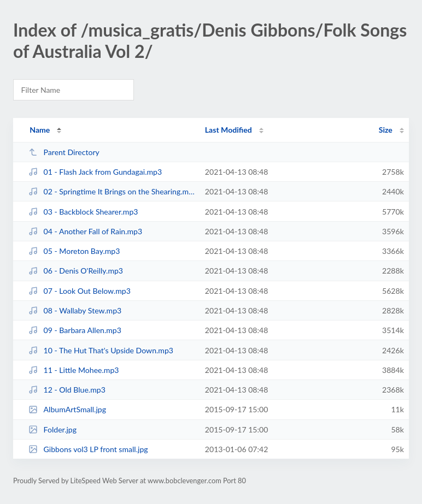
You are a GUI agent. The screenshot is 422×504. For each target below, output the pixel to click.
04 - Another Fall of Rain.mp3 (85, 231)
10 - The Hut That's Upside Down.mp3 (101, 350)
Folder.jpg (52, 429)
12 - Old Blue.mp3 (67, 390)
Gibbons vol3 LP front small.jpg (88, 449)
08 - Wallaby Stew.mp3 (75, 310)
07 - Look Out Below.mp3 (80, 291)
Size (386, 130)
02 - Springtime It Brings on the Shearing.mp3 (112, 191)
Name (40, 130)
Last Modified (228, 130)
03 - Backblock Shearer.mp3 (83, 212)
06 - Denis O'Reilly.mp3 (76, 271)
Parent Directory (64, 152)
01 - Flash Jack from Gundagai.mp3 (95, 172)
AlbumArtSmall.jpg (67, 409)
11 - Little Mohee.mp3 (74, 370)
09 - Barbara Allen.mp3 (75, 330)
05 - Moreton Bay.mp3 (74, 251)
